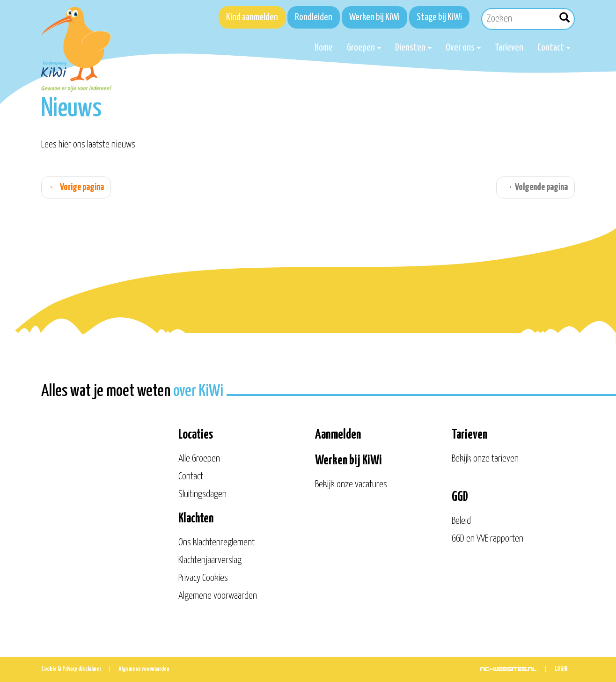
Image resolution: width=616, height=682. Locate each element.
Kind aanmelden (252, 17)
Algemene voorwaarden (218, 596)
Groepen (364, 48)
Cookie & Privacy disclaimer (71, 669)
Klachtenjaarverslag (210, 560)
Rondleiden (314, 17)
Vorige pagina (76, 187)
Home (324, 48)
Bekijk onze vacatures (351, 484)
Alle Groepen (199, 459)
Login (561, 669)
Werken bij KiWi (374, 17)
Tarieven (509, 48)
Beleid (461, 521)
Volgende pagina (535, 187)
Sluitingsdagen (202, 494)
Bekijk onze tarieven (485, 459)
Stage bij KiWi (439, 17)
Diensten (413, 48)
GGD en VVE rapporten (488, 539)
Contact (554, 48)
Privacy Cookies (203, 578)
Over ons (463, 48)
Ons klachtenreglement (216, 543)
